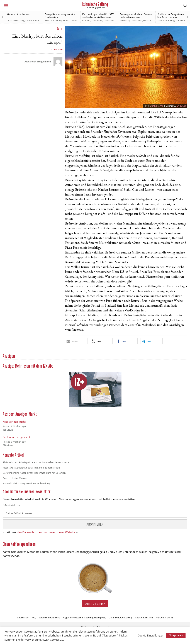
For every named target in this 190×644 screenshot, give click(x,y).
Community (97, 20)
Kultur (60, 29)
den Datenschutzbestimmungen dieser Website (46, 532)
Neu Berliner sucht (14, 422)
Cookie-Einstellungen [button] (151, 635)
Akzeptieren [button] (176, 635)
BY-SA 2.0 (182, 106)
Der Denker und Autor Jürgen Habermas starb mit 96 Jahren (34, 473)
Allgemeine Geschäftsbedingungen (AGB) (85, 618)
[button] (76, 341)
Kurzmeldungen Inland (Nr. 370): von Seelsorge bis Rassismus (98, 16)
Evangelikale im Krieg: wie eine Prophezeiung (60, 16)
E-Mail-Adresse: (12, 505)
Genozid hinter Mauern (19, 14)
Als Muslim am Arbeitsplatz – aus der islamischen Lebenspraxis (36, 462)
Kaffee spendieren (95, 604)
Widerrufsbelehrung (50, 618)
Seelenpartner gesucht (16, 437)
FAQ (34, 618)
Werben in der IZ (164, 618)
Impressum (23, 618)
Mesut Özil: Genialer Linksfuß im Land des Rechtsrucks (31, 468)
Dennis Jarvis (157, 106)
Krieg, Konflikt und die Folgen (33, 20)
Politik (88, 20)
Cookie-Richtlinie (144, 618)
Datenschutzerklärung (121, 618)
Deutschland (109, 20)
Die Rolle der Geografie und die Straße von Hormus (173, 16)
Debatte (126, 20)
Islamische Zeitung (95, 4)
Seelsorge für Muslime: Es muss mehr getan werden (136, 16)
